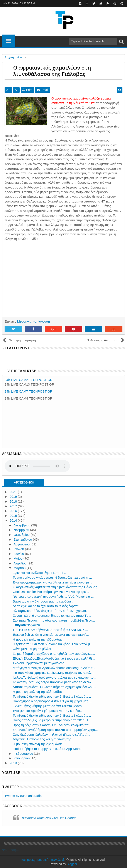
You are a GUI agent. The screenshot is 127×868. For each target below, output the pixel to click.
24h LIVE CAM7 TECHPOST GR (29, 391)
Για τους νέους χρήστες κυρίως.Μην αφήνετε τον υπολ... (53, 673)
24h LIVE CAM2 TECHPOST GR (29, 380)
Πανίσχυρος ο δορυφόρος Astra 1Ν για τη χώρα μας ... (52, 701)
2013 (14, 763)
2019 (14, 497)
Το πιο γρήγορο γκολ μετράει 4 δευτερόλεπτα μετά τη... (52, 577)
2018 (14, 501)
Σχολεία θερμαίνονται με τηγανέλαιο (39, 663)
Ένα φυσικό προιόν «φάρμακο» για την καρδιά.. (47, 711)
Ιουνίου (19, 554)
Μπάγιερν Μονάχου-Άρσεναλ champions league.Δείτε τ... (54, 668)
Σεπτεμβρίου (23, 539)
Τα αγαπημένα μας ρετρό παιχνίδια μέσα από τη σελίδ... (53, 682)
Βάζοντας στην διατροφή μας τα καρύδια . (43, 601)
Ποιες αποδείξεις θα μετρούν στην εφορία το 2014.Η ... (52, 720)
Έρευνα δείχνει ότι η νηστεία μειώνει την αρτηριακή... (51, 635)
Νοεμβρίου (22, 530)
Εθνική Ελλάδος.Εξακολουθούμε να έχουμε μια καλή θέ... (54, 658)
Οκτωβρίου (22, 535)
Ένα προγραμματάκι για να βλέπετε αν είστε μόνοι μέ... (53, 582)
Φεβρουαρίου (24, 754)
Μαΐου (18, 558)
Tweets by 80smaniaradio (23, 796)
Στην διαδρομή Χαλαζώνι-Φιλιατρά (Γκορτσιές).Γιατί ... (52, 734)
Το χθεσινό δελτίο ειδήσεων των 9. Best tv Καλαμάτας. (52, 696)
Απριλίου (20, 563)
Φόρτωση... (10, 850)
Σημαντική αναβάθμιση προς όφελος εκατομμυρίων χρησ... (55, 730)
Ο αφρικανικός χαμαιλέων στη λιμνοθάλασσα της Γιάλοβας (55, 587)
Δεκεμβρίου (22, 525)
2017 (14, 506)
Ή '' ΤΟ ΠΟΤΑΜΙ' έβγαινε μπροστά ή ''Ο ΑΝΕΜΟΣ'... (50, 630)
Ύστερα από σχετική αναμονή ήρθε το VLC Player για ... (53, 596)
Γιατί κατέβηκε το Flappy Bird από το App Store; (47, 749)
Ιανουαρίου (22, 758)
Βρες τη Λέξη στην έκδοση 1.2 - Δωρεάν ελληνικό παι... (52, 725)
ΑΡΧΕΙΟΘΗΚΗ (24, 482)
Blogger (72, 864)
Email (43, 90)
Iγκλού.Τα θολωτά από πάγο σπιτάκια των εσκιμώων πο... (55, 677)
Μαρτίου (20, 568)
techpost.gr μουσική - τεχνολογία (44, 860)
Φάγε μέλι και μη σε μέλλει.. (33, 649)
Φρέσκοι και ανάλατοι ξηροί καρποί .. (39, 573)
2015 (14, 516)
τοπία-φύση (41, 321)
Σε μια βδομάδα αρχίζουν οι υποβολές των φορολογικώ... (54, 654)
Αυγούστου (22, 544)
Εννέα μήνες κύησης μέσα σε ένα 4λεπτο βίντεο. (48, 706)
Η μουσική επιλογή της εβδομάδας (38, 639)
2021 (14, 492)
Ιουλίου (19, 549)
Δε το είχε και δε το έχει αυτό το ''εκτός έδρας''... (47, 606)
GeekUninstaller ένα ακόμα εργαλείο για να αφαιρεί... (51, 592)
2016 (14, 511)
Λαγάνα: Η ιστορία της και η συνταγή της (42, 739)
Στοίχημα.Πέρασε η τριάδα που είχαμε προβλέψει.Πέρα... (54, 620)
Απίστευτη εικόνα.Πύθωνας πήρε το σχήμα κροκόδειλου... (55, 687)
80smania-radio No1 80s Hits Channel (50, 818)
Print (27, 90)
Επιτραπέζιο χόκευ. (27, 625)
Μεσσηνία (24, 321)
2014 (14, 520)
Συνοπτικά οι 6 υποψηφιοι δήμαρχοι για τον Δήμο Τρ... (52, 616)
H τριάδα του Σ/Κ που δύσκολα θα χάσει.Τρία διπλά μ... (53, 644)
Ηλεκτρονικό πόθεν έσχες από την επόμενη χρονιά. (50, 611)
